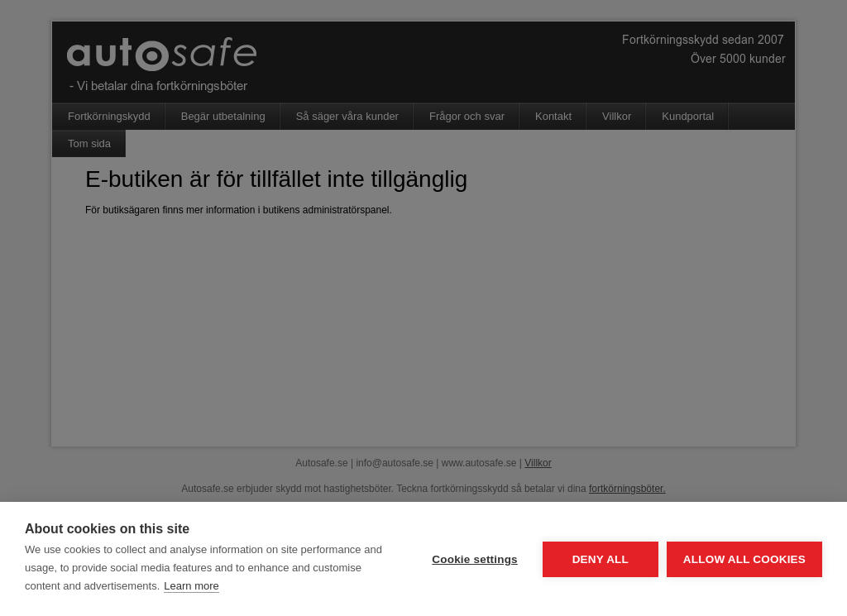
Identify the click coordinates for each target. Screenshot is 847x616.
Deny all (601, 559)
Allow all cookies (744, 559)
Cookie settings (475, 559)
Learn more (191, 586)
